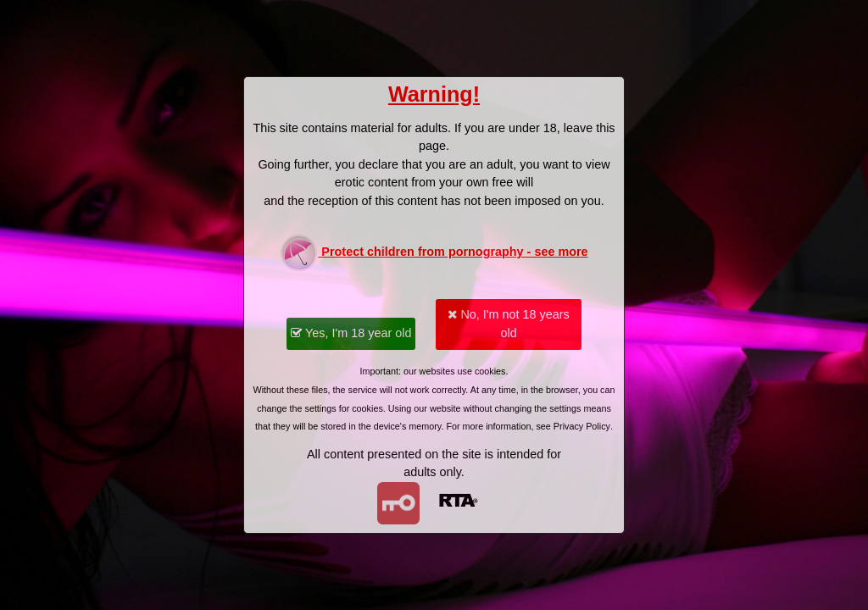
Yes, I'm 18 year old (351, 333)
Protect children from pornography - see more (434, 253)
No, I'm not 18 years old (508, 324)
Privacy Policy (582, 426)
